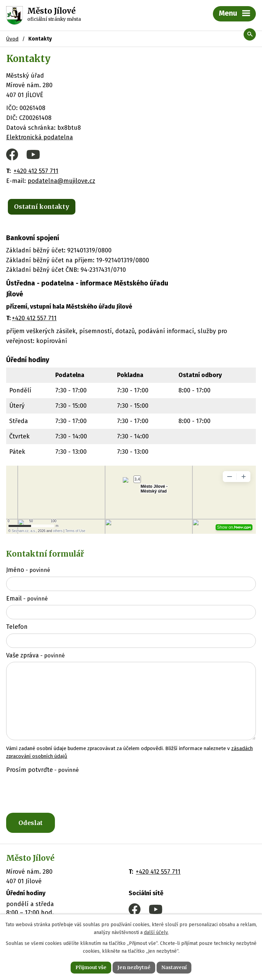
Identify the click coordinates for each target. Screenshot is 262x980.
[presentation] (56, 793)
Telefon (17, 627)
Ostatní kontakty (42, 207)
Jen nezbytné (134, 967)
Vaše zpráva (35, 655)
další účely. (156, 932)
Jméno (28, 570)
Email (27, 598)
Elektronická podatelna (40, 137)
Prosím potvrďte (42, 770)
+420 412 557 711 (36, 171)
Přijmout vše (91, 967)
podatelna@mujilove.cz (61, 181)
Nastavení (174, 967)
